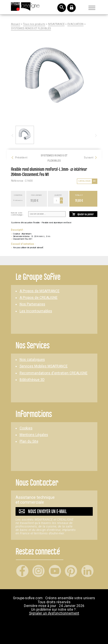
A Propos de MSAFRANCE (40, 291)
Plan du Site (29, 442)
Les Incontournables (36, 311)
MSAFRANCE (56, 24)
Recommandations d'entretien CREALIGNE (54, 373)
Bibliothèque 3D (32, 380)
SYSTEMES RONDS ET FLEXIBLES (31, 29)
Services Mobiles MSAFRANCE (44, 366)
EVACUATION (75, 24)
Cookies (26, 428)
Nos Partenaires (32, 304)
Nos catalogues (32, 360)
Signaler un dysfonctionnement (54, 613)
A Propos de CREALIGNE (39, 298)
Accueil (16, 24)
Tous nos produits (34, 24)
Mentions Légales (34, 435)
